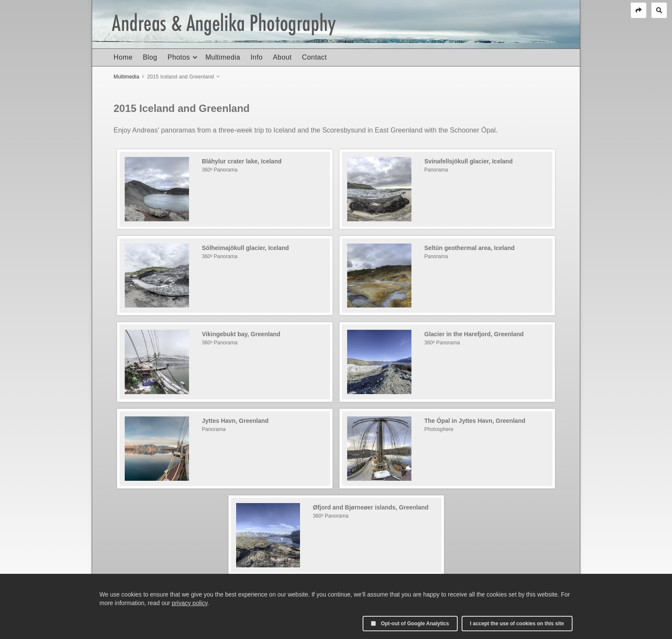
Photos (179, 57)
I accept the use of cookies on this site (517, 624)
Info (256, 57)
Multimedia (223, 57)
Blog (150, 57)
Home (123, 57)
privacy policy (190, 603)
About (282, 57)
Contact (315, 57)
